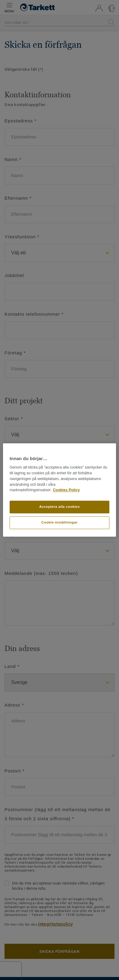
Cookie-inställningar (60, 523)
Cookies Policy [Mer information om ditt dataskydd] (66, 490)
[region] (59, 490)
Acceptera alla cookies (59, 507)
